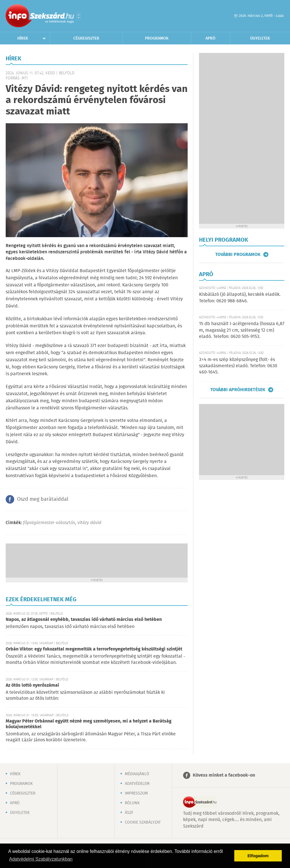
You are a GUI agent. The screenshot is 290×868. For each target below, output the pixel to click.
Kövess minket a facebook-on (224, 775)
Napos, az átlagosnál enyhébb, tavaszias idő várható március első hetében (84, 620)
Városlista (79, 16)
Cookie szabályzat (143, 822)
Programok (157, 38)
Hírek (23, 38)
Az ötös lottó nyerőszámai (32, 685)
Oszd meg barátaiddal (43, 499)
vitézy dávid (89, 523)
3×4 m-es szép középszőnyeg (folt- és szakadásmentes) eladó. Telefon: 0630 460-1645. (238, 366)
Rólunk (132, 803)
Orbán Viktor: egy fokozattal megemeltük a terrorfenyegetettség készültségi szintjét (94, 649)
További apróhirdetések (238, 390)
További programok (238, 255)
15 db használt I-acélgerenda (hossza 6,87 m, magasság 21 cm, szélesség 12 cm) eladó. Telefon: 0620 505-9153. (242, 330)
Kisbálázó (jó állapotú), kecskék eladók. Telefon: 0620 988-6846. (240, 298)
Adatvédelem (137, 784)
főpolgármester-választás (49, 523)
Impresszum (136, 793)
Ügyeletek (260, 38)
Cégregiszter (86, 38)
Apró (211, 38)
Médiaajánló (137, 774)
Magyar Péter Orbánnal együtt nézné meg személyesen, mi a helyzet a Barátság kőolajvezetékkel (89, 724)
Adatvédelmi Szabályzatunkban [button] (41, 859)
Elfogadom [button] (258, 856)
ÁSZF (129, 813)
